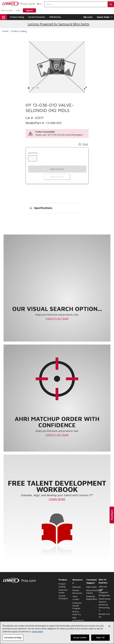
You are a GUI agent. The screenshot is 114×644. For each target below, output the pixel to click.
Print (83, 144)
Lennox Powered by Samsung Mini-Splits (58, 24)
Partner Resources (77, 592)
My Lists (88, 17)
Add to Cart (57, 169)
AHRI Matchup (55, 17)
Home (5, 31)
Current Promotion (63, 597)
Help (18, 10)
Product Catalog (17, 17)
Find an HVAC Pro (77, 613)
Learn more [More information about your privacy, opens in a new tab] (38, 633)
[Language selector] (38, 4)
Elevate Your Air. (104, 615)
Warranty (77, 587)
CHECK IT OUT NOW (57, 319)
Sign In (29, 10)
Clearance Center (63, 591)
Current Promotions (37, 17)
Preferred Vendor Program (77, 606)
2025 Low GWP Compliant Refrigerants (104, 591)
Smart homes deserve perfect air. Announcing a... (105, 605)
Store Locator (7, 10)
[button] (111, 4)
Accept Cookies (80, 639)
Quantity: (33, 153)
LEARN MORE (57, 499)
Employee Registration (92, 598)
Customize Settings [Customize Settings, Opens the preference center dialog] (13, 639)
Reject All (100, 639)
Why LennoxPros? (78, 619)
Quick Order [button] (103, 17)
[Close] (109, 628)
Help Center (92, 587)
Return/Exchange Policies (92, 592)
